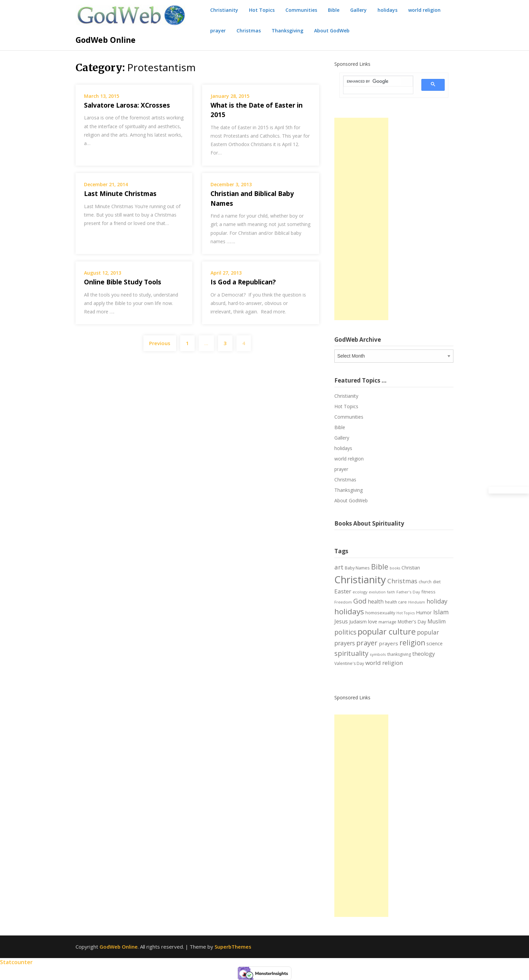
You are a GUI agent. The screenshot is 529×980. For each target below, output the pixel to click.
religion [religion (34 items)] (412, 643)
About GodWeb (332, 31)
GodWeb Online (106, 40)
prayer (218, 31)
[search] (374, 81)
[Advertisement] (361, 219)
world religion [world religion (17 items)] (384, 663)
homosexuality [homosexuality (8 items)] (380, 613)
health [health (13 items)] (376, 601)
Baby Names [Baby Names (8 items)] (357, 568)
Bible (334, 10)
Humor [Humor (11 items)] (424, 612)
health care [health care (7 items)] (396, 602)
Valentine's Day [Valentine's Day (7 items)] (349, 663)
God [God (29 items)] (360, 601)
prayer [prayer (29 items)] (367, 643)
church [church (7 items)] (425, 582)
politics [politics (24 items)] (345, 632)
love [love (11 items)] (373, 621)
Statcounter (16, 962)
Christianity (224, 10)
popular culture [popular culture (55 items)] (387, 632)
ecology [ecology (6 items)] (360, 592)
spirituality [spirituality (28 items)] (351, 653)
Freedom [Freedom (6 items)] (343, 602)
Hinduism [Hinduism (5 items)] (417, 602)
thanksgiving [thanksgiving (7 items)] (399, 654)
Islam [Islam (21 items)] (441, 612)
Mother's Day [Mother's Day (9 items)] (412, 622)
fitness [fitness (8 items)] (428, 592)
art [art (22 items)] (339, 567)
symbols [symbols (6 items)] (378, 654)
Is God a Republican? (243, 282)
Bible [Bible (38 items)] (380, 567)
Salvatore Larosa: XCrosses (127, 105)
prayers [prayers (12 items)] (388, 643)
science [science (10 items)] (435, 643)
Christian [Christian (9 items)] (411, 568)
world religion (424, 10)
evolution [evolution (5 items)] (377, 592)
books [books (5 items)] (395, 568)
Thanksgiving (287, 31)
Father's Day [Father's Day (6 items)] (408, 592)
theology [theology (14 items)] (424, 654)
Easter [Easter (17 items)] (343, 591)
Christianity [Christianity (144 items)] (360, 580)
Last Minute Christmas (120, 194)
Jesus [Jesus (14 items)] (341, 621)
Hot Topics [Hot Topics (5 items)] (406, 613)
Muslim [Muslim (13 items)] (437, 621)
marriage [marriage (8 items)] (387, 622)
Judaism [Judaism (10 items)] (358, 622)
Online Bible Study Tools (123, 282)
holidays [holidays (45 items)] (349, 611)
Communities (301, 10)
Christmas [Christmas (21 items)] (402, 581)
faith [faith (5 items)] (391, 592)
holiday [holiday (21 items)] (437, 601)
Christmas (249, 31)
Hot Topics (262, 10)
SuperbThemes (233, 947)
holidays (387, 10)
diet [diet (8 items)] (437, 582)
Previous (160, 343)
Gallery (358, 10)
